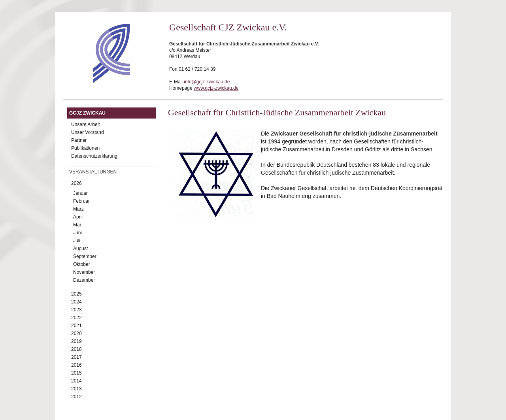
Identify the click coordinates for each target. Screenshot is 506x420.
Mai (77, 225)
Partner (79, 140)
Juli (77, 241)
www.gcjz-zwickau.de (216, 88)
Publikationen (85, 148)
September (85, 256)
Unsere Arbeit (86, 124)
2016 (76, 365)
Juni (77, 233)
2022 (76, 318)
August (80, 249)
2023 (76, 310)
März (78, 209)
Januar (80, 193)
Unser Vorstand (88, 132)
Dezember (84, 280)
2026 (76, 183)
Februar (81, 201)
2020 (76, 333)
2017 (76, 357)
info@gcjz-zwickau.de (207, 82)
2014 (76, 381)
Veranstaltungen (93, 172)
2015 (76, 373)
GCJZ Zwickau (87, 113)
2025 (76, 294)
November (84, 272)
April (78, 217)
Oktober (82, 264)
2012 (76, 397)
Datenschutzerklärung (94, 156)
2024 (76, 302)
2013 (76, 389)
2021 (76, 326)
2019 (76, 341)
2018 (76, 349)
